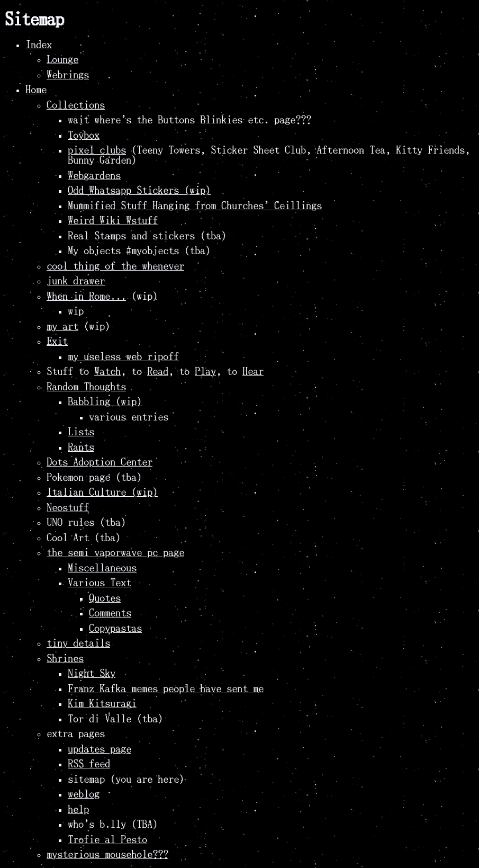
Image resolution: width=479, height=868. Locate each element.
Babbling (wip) (105, 402)
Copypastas (115, 628)
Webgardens (94, 176)
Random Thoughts (86, 387)
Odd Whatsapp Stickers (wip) (139, 190)
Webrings (68, 75)
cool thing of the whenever (115, 266)
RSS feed (89, 764)
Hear (253, 372)
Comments (110, 613)
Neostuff (68, 508)
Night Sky (92, 673)
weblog (84, 794)
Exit (57, 341)
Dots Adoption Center (100, 462)
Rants (81, 447)
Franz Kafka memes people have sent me (166, 689)
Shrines (65, 659)
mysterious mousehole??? (107, 854)
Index (39, 45)
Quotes (105, 598)
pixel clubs (97, 150)
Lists (81, 432)
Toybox (84, 135)
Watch (107, 372)
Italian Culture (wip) (102, 492)
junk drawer (76, 281)
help (78, 809)
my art (62, 326)
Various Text (100, 583)
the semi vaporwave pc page (115, 553)
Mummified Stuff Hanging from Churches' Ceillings (195, 206)
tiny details (78, 643)
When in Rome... (86, 296)
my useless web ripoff (123, 357)
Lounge (62, 60)
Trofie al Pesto (107, 840)
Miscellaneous (102, 568)
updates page (100, 749)
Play (205, 372)
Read (158, 372)
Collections (76, 105)
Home (36, 90)
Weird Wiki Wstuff (113, 221)
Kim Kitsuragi (102, 704)
